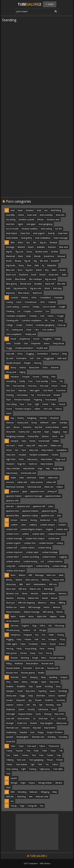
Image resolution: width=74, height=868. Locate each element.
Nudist (22, 616)
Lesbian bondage (50, 552)
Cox (47, 311)
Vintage (14, 783)
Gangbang (32, 418)
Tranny (9, 751)
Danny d (55, 354)
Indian (13, 478)
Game (65, 427)
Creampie (58, 297)
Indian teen (53, 478)
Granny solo (24, 432)
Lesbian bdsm (12, 557)
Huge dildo (58, 468)
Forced (36, 377)
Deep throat (58, 343)
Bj (43, 265)
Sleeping (34, 677)
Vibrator (59, 783)
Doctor (36, 339)
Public (51, 635)
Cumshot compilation (32, 320)
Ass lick (58, 229)
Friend (45, 404)
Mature (22, 575)
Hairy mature (47, 450)
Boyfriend (23, 275)
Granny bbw (33, 436)
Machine (10, 598)
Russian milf (53, 668)
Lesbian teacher (46, 543)
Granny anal (23, 423)
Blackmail (10, 256)
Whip (55, 792)
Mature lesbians (13, 612)
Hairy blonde (29, 468)
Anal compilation (43, 238)
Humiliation (62, 450)
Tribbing (10, 760)
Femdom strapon (23, 409)
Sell (28, 705)
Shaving (48, 714)
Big (35, 261)
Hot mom (10, 445)
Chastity (33, 316)
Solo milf (10, 719)
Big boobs (11, 265)
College (9, 325)
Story (58, 686)
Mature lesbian (48, 593)
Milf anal (22, 589)
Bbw (13, 242)
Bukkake (41, 247)
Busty (21, 265)
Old (50, 626)
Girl (62, 436)
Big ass (43, 242)
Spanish (10, 737)
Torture (25, 755)
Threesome (54, 746)
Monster (35, 593)
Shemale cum (12, 728)
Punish (53, 644)
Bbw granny (11, 284)
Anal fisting (56, 210)
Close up (61, 325)
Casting (9, 302)
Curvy (61, 320)
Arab (39, 210)
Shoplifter (21, 686)
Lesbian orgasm (13, 543)
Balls (37, 265)
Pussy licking (31, 649)
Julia (59, 515)
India (21, 478)
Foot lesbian (51, 400)
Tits (47, 764)
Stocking (50, 705)
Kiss (55, 520)
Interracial (31, 478)
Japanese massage (34, 496)
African (40, 219)
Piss (37, 635)
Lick (42, 561)
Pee (43, 639)
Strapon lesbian (25, 714)
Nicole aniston (13, 621)
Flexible (57, 395)
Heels (21, 459)
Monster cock (12, 593)
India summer (37, 482)
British (39, 270)
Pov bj (49, 653)
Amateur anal (53, 219)
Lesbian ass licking (30, 557)
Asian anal (32, 215)
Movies (60, 612)
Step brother (50, 728)
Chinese (25, 297)
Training (33, 769)
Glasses (45, 436)
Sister (24, 677)
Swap (31, 696)
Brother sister (42, 252)
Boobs (63, 270)
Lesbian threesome (57, 534)
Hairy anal (43, 445)
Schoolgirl (10, 714)
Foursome (61, 390)
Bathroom (37, 293)
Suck (32, 732)
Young (13, 806)
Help (48, 468)
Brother (55, 252)
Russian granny (28, 673)
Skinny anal (11, 696)
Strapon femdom (55, 732)
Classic (51, 316)
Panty (19, 649)
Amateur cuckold (26, 219)
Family (22, 381)
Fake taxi (22, 390)
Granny (21, 418)
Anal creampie (46, 215)
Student (34, 723)
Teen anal (31, 746)
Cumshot (38, 311)
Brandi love (49, 256)
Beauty (18, 261)
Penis (42, 649)
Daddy (58, 339)
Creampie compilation (16, 316)
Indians (60, 487)
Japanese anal (23, 506)
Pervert (23, 653)
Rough (35, 658)
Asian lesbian (12, 238)
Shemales (41, 696)
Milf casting (48, 612)
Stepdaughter (22, 737)
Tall (61, 751)
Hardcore (33, 464)
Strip (59, 705)
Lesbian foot (30, 543)
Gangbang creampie (15, 436)
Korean (14, 520)
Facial (63, 386)
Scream (9, 700)
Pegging (10, 639)
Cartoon (26, 307)
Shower (38, 700)
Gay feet (38, 427)
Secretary (61, 700)
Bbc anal (44, 261)
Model (45, 598)
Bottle (9, 279)
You (42, 806)
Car (19, 311)
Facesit (62, 404)
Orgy (34, 626)
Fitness (59, 409)
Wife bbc (10, 797)
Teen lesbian (21, 764)
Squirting (42, 691)
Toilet (44, 751)
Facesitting (11, 381)
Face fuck (10, 390)
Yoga (22, 806)
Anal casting (46, 229)
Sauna (52, 691)
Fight (37, 404)
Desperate (36, 343)
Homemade (44, 441)
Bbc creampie (35, 279)
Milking (62, 603)
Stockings (63, 691)
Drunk (13, 339)
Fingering (38, 400)
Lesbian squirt (32, 552)
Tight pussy (45, 769)
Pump (33, 653)
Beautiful (55, 261)
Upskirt (14, 778)
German (43, 418)
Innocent (10, 482)
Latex (23, 525)
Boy (47, 270)
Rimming (25, 658)
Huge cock (60, 459)
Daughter (47, 339)
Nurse (31, 616)
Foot (30, 381)
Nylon (13, 616)
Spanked (62, 696)
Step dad (37, 728)
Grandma (27, 427)
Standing (51, 737)
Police (44, 644)
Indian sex (49, 487)
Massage (39, 575)
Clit (46, 320)
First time (32, 386)
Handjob (14, 441)
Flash (8, 400)
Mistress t (42, 603)
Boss (20, 270)
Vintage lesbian (45, 783)
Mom (13, 575)
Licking (60, 543)
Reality (41, 673)
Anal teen (10, 224)
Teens (53, 751)
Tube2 (29, 4)
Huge (40, 468)
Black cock (11, 275)
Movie (25, 593)
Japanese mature (14, 496)
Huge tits (21, 464)
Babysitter (52, 265)
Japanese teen (13, 511)
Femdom (15, 377)
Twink (16, 755)
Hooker (55, 455)
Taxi (8, 755)
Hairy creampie (13, 468)
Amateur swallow (30, 229)
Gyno (54, 423)
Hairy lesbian (46, 459)
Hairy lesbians (47, 464)
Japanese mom (37, 491)
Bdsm (21, 242)
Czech (19, 302)
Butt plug (57, 288)
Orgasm (25, 626)
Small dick (11, 741)
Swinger (34, 682)
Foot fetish (48, 390)
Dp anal (10, 358)
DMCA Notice (45, 863)
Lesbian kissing (30, 561)
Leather (25, 534)
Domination (42, 354)
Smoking (49, 686)
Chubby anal (30, 334)
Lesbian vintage (60, 566)
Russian (14, 658)
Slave (16, 682)
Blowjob (53, 242)
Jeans (51, 506)
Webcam (34, 792)
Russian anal (47, 663)
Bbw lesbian (20, 279)
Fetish (9, 413)
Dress (20, 354)
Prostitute (33, 644)
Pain (37, 639)
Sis (34, 719)
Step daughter (47, 723)
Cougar (60, 316)
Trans (21, 746)
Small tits (49, 700)
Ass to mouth (12, 229)
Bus (28, 242)
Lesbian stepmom (14, 552)
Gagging (56, 432)
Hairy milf (31, 445)
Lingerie (49, 529)
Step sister (30, 691)
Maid (61, 575)
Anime (21, 215)
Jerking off (52, 491)
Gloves (17, 427)
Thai (28, 751)
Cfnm (42, 302)
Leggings (63, 557)
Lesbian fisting (44, 548)
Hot (17, 450)
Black (20, 256)
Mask (22, 607)
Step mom (54, 682)
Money (9, 580)
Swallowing (11, 732)
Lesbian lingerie (26, 566)
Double (17, 343)
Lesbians (62, 525)
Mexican (57, 607)
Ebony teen (34, 367)
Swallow (10, 686)
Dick (38, 358)
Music (53, 603)
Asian (20, 210)
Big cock (19, 252)
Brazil (34, 275)
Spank (39, 686)
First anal (44, 386)
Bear (29, 265)
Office (42, 626)
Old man (14, 626)
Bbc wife (61, 284)
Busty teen (54, 275)
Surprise (10, 705)
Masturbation (40, 584)
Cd (7, 330)
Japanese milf (39, 506)
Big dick (29, 270)
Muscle (54, 598)
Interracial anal (34, 487)
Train (41, 755)
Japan (25, 491)
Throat (50, 760)
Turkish (50, 755)
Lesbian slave (38, 534)
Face (22, 404)
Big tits (9, 252)
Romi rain (40, 668)
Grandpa (63, 423)
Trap (59, 755)
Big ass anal (50, 279)
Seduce (20, 705)
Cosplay (27, 311)
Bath (8, 288)
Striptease (11, 709)
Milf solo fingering (26, 603)
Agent (21, 224)
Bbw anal (63, 247)
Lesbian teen (54, 538)
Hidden (56, 441)
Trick (8, 774)
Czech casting (12, 307)
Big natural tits (20, 288)
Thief (40, 764)
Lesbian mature (27, 548)
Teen (13, 746)
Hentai (32, 441)
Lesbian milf (12, 548)
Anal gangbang (45, 224)
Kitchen (24, 520)
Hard (24, 450)
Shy (34, 705)
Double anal (42, 348)
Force (54, 381)
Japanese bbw (12, 515)
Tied (34, 755)
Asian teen (63, 233)
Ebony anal (11, 372)
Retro (44, 658)
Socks (38, 714)
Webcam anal (42, 797)
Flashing (10, 395)
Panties (28, 639)
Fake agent (35, 390)
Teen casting (12, 769)
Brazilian (38, 284)
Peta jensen (11, 653)
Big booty (10, 293)
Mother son (11, 607)
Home (9, 450)
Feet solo (48, 409)
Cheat (29, 330)
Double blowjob (13, 363)
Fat (32, 395)
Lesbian (14, 525)
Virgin (23, 783)
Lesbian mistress (55, 561)
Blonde (37, 256)
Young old (32, 806)
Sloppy (41, 732)
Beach (31, 247)
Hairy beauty (12, 473)
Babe (64, 275)
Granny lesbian (52, 427)
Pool (41, 653)
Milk (21, 584)
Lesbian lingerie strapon (32, 529)
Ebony (13, 367)
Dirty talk (10, 354)
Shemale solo (38, 737)
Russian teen (12, 673)
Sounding (63, 737)
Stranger (10, 723)
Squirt (44, 682)
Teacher (19, 751)
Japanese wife (12, 501)
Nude (62, 616)
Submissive (43, 709)
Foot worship (42, 381)
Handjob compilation (39, 455)
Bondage (10, 247)
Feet (53, 377)
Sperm (21, 709)
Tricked (59, 760)
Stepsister (21, 700)
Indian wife (22, 482)
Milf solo (53, 584)
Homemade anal (28, 473)
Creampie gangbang (45, 325)
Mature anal (58, 580)
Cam (37, 330)
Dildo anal (62, 358)
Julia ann (10, 506)
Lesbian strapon (47, 525)
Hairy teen (11, 455)
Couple (19, 325)
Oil (35, 630)
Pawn (23, 644)
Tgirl (32, 764)
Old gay (43, 630)
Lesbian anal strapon (16, 571)
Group (34, 423)
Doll (32, 358)
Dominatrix (21, 358)
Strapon (64, 677)
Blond (47, 288)
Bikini (54, 270)
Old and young (13, 630)
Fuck (29, 404)
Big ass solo (36, 288)
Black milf (50, 284)
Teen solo (21, 760)
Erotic (45, 367)
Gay (12, 418)
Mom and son (32, 580)
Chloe (34, 297)
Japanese (15, 491)
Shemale (15, 677)
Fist (61, 381)
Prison (62, 644)
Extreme (55, 367)
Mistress (46, 580)
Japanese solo (48, 515)
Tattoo (55, 764)
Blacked (21, 247)
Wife (13, 792)
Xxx (12, 801)
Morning (21, 598)
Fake (53, 404)
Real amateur (32, 663)
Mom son (51, 575)
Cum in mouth (49, 307)
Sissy (8, 682)
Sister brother (24, 719)
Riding (9, 663)
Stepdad (23, 732)
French (54, 386)
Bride (29, 256)
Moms (47, 607)
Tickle (36, 751)
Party (19, 639)
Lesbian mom (12, 534)
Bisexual (61, 256)
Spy (30, 700)
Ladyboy (33, 525)
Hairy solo (34, 450)
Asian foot (25, 233)
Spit (41, 705)
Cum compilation (14, 334)
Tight (23, 769)
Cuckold (14, 297)
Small (20, 691)
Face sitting (11, 404)
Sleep (43, 677)
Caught (62, 307)
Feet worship (19, 386)
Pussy (62, 639)
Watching (21, 797)
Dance (47, 343)
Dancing (38, 363)
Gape (47, 432)
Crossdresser (31, 302)
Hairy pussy (32, 459)
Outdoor (26, 630)
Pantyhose (15, 635)
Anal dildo (10, 215)
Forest (9, 409)
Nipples (53, 616)
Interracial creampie (15, 487)
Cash (42, 316)
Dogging (30, 354)
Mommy (62, 593)
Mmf (28, 584)
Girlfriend (44, 423)
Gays (65, 432)
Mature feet (33, 598)
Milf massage (34, 607)
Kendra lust (45, 520)
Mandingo (49, 589)
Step (31, 686)
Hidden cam (56, 445)
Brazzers (52, 247)
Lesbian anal (62, 529)
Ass (46, 210)
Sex (52, 719)
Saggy (22, 696)
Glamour (10, 423)
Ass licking (11, 219)
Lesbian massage (14, 538)
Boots (29, 252)
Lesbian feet (12, 529)
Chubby (36, 307)
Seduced (26, 728)
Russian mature (57, 658)
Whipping (45, 792)
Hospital (22, 455)
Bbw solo (10, 270)
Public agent (12, 644)
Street (54, 709)
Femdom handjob (22, 400)
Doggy (9, 348)
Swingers (10, 691)
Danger (27, 363)
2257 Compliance (31, 863)
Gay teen (37, 432)
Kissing (34, 520)
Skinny (25, 682)
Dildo (8, 343)
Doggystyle (49, 358)
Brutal (9, 261)
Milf (30, 575)
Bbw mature (24, 293)
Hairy (24, 441)
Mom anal (11, 589)
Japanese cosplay (30, 515)
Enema (23, 367)
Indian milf (51, 482)
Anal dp (51, 233)
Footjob (26, 377)
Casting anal (17, 330)
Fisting (45, 377)
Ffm (8, 386)
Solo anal (61, 719)
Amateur (30, 210)
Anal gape (31, 224)
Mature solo (35, 589)
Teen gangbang (36, 760)
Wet (31, 797)
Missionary (11, 584)
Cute (53, 320)
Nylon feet (42, 616)
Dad (26, 343)
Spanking (53, 677)
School (51, 696)
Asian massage (61, 238)
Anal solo (60, 215)
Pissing (60, 635)
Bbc (35, 242)
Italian (42, 478)
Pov (44, 635)
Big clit (27, 261)
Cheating (10, 311)
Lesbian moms (49, 557)
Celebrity (52, 302)
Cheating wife (12, 320)
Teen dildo (58, 769)
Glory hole (11, 432)
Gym (8, 427)
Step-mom (59, 714)
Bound (42, 275)
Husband (10, 464)
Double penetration (24, 348)
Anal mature (12, 233)
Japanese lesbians (30, 511)
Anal (13, 210)
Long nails (11, 566)
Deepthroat (25, 339)
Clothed (29, 325)
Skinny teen (62, 723)
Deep (64, 354)
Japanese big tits (49, 511)
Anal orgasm (39, 233)
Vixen (8, 787)
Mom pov (10, 603)
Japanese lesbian (53, 496)
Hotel (21, 445)
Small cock (22, 723)
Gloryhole (54, 418)
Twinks (9, 764)
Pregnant (28, 635)
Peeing (51, 649)
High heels (11, 459)
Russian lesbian (13, 668)
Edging (22, 372)
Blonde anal (26, 284)
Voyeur (32, 783)
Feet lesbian (22, 395)
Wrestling (22, 792)
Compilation (45, 297)
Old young (59, 626)
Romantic (28, 668)
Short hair (43, 719)
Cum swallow (48, 330)
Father (37, 409)
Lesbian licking (43, 566)
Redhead (19, 663)
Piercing (10, 649)
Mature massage (32, 612)
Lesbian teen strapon (35, 538)
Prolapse (52, 639)
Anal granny (27, 238)
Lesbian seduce (13, 561)
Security (31, 709)
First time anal (44, 395)
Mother (19, 580)
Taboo (42, 746)
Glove (55, 436)
